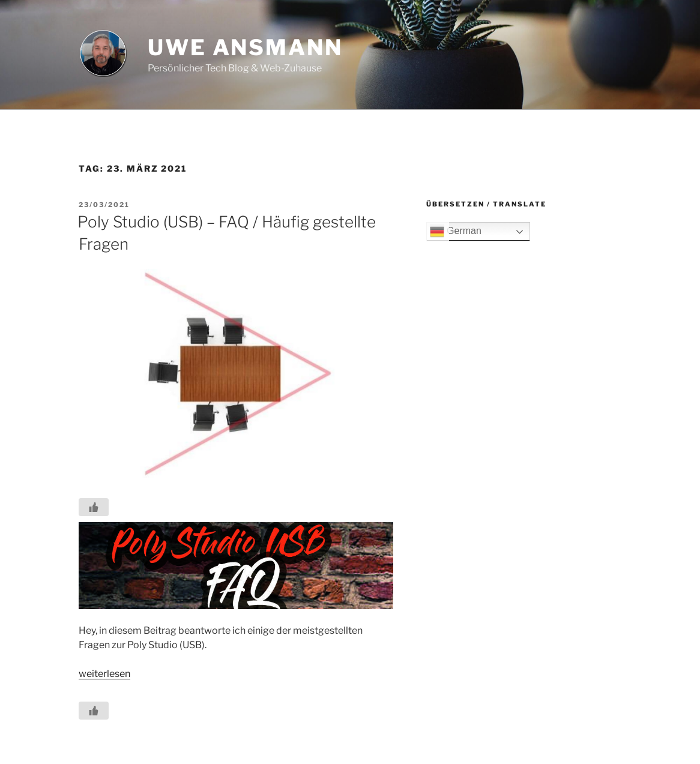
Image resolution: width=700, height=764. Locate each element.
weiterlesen (104, 674)
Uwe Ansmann (245, 47)
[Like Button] (94, 507)
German (456, 232)
